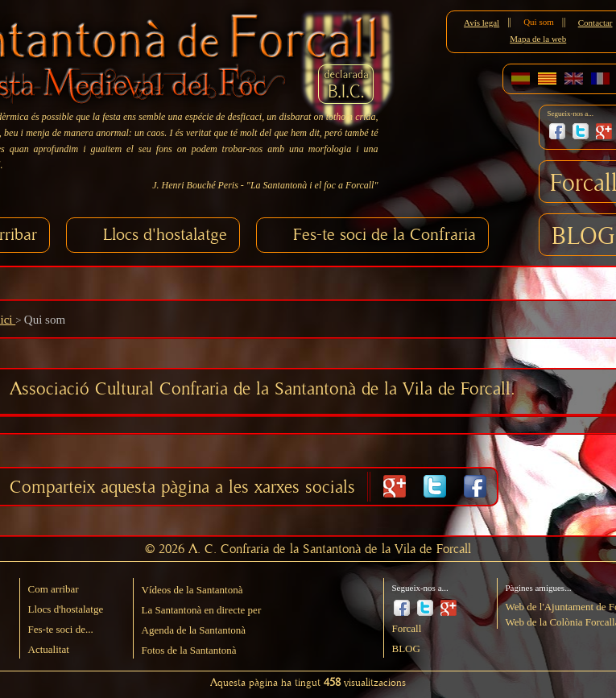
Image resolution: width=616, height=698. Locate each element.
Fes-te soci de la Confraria (384, 235)
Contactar (595, 23)
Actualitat (49, 649)
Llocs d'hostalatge (165, 235)
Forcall (407, 628)
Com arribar (54, 589)
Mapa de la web (538, 39)
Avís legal (482, 23)
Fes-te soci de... (61, 629)
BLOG (583, 237)
